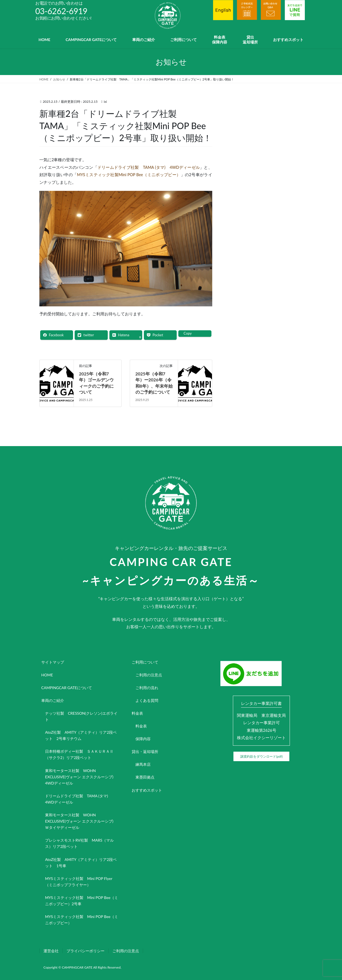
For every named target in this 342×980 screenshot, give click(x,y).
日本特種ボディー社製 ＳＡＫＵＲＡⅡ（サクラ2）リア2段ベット (79, 754)
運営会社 (51, 951)
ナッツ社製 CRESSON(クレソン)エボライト (81, 716)
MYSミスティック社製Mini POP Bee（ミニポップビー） (129, 175)
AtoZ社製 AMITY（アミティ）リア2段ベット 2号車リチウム (81, 735)
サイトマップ (53, 662)
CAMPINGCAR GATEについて (67, 688)
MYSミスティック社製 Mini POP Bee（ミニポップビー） (82, 920)
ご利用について (145, 662)
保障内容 (143, 739)
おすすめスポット (147, 790)
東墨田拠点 (145, 777)
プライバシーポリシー (85, 951)
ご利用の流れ (147, 688)
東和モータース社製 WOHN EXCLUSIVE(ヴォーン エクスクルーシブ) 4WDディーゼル (81, 777)
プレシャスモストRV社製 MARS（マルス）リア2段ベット (79, 843)
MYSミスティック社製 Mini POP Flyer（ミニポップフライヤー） (79, 882)
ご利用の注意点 (149, 675)
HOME (47, 675)
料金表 (137, 713)
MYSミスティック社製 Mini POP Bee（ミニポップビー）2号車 (82, 901)
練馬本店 (143, 764)
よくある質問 (147, 700)
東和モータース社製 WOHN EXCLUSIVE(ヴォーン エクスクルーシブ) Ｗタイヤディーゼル (81, 821)
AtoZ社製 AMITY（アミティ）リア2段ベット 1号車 (81, 863)
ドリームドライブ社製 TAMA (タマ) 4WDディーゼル (149, 167)
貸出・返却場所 (145, 752)
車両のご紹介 (53, 700)
